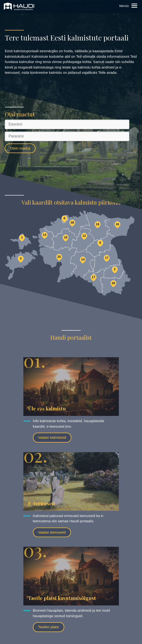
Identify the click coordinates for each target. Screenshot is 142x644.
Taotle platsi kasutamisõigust (62, 598)
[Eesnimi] (67, 124)
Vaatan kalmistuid (52, 437)
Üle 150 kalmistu (47, 408)
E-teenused (42, 503)
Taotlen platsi (49, 627)
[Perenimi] (67, 136)
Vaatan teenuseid (52, 532)
